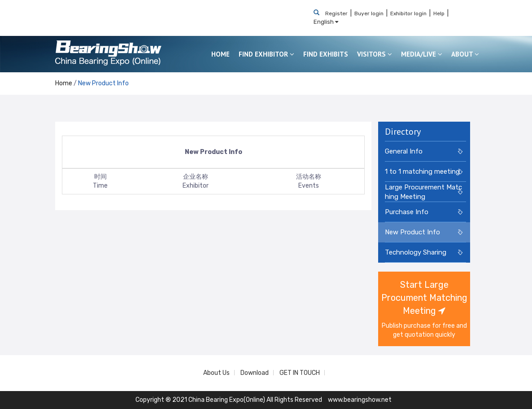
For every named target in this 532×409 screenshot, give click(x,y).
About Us (216, 373)
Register (336, 13)
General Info (404, 151)
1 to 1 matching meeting (422, 172)
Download (255, 373)
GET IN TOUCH (300, 373)
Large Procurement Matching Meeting (423, 192)
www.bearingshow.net (360, 400)
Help (439, 13)
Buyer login (369, 13)
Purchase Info (407, 212)
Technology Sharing (416, 252)
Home (64, 83)
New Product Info (103, 83)
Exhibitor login (408, 13)
